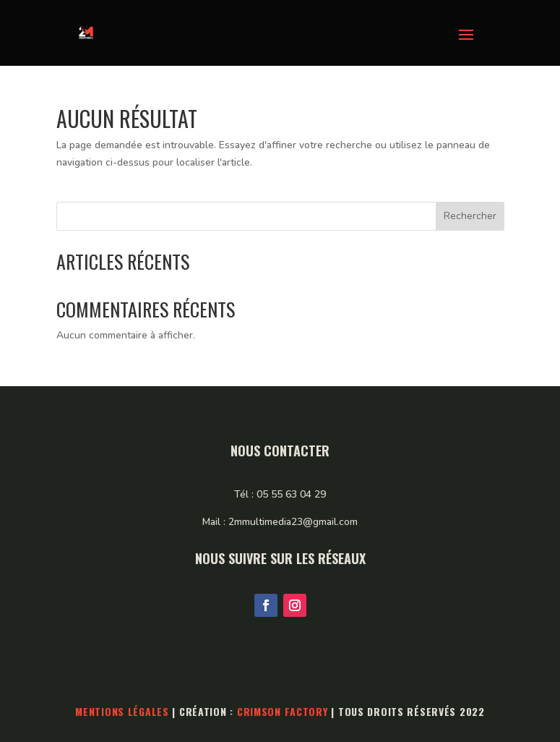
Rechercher (470, 216)
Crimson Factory (283, 711)
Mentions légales (122, 711)
